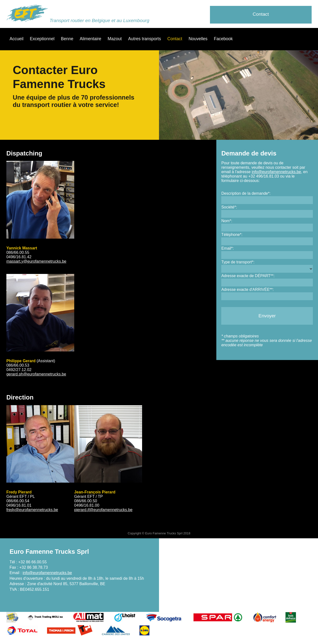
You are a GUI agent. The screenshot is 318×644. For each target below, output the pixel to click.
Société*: (229, 207)
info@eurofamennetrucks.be (276, 172)
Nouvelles (198, 39)
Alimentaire (90, 39)
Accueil (17, 39)
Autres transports (145, 39)
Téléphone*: (232, 235)
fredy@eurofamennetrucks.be (32, 510)
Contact (261, 14)
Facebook (223, 39)
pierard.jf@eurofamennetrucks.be (103, 510)
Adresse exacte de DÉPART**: (248, 276)
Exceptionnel (42, 39)
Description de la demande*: (246, 193)
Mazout (115, 39)
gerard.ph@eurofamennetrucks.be (36, 374)
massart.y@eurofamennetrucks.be (36, 261)
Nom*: (227, 221)
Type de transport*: (238, 262)
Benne (67, 39)
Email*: (227, 248)
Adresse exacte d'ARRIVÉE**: (247, 290)
